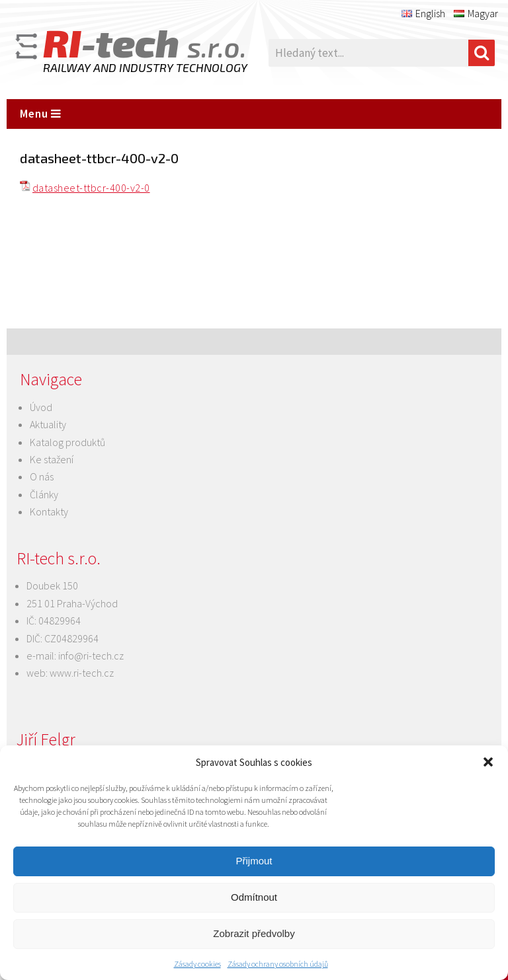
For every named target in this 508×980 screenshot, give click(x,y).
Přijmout (254, 861)
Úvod (41, 407)
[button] (488, 762)
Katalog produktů (67, 442)
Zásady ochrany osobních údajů (278, 964)
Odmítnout (254, 897)
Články (44, 494)
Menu (41, 114)
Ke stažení (52, 459)
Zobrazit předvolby (254, 933)
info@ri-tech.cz (91, 656)
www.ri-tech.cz (82, 673)
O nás (42, 476)
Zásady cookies (197, 964)
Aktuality (48, 424)
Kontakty (49, 511)
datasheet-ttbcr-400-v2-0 (91, 188)
